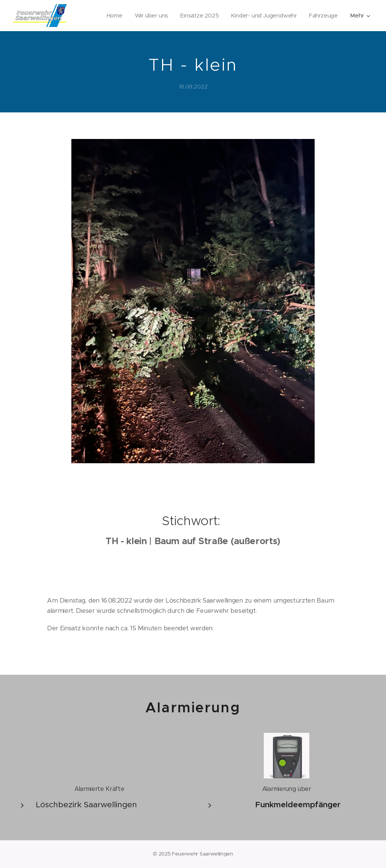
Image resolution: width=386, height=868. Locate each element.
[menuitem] (112, 16)
